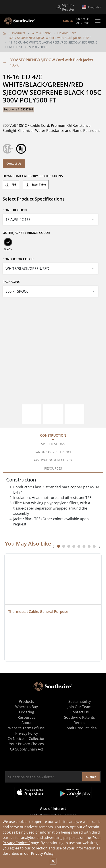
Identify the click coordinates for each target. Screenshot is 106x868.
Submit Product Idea (80, 728)
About (27, 723)
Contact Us (14, 163)
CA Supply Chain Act (27, 749)
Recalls (79, 723)
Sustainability (80, 701)
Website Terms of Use (26, 728)
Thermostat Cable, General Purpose (38, 612)
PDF (11, 185)
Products (19, 33)
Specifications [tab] (53, 444)
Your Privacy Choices (26, 744)
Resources (26, 717)
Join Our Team (80, 707)
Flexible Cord (67, 33)
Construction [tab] (53, 435)
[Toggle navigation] (98, 21)
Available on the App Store (31, 792)
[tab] (59, 546)
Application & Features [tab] (53, 460)
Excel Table (36, 185)
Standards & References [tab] (53, 452)
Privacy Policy (42, 853)
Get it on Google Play (75, 792)
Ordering (27, 712)
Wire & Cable (41, 33)
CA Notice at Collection (26, 739)
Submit (91, 777)
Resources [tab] (53, 468)
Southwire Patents (80, 717)
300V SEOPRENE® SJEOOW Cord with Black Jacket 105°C (50, 38)
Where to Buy (27, 707)
